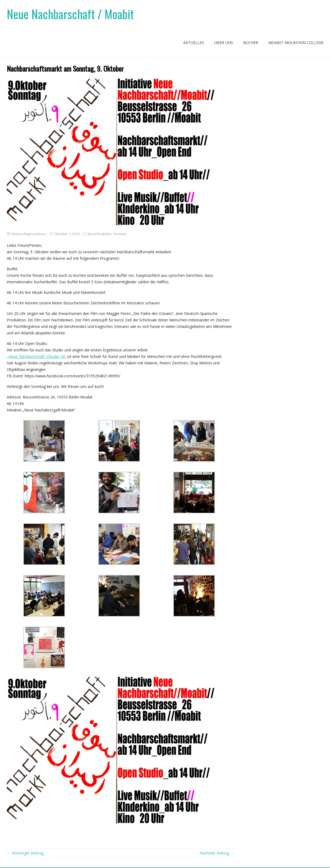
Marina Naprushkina (29, 234)
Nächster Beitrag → (217, 853)
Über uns (224, 43)
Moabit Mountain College (296, 43)
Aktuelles (194, 43)
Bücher (251, 43)
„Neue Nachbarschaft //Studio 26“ (37, 356)
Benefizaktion (100, 234)
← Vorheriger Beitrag (25, 853)
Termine (120, 234)
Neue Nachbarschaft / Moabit (70, 14)
